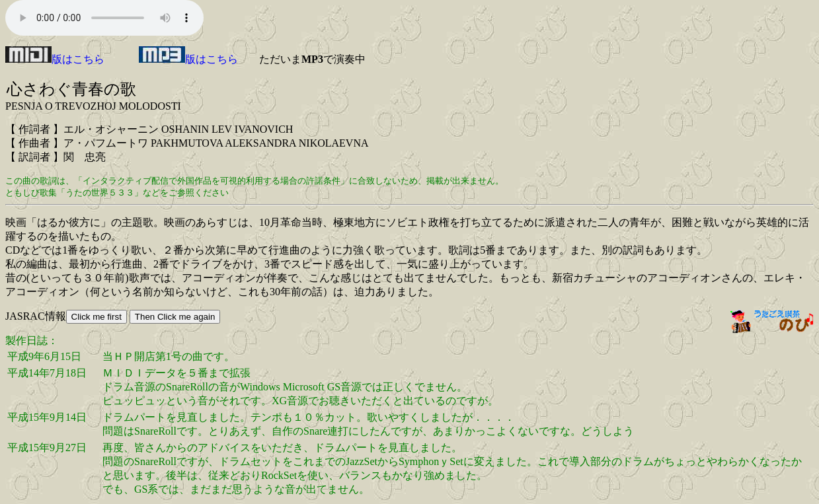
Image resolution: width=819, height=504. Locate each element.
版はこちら (55, 59)
